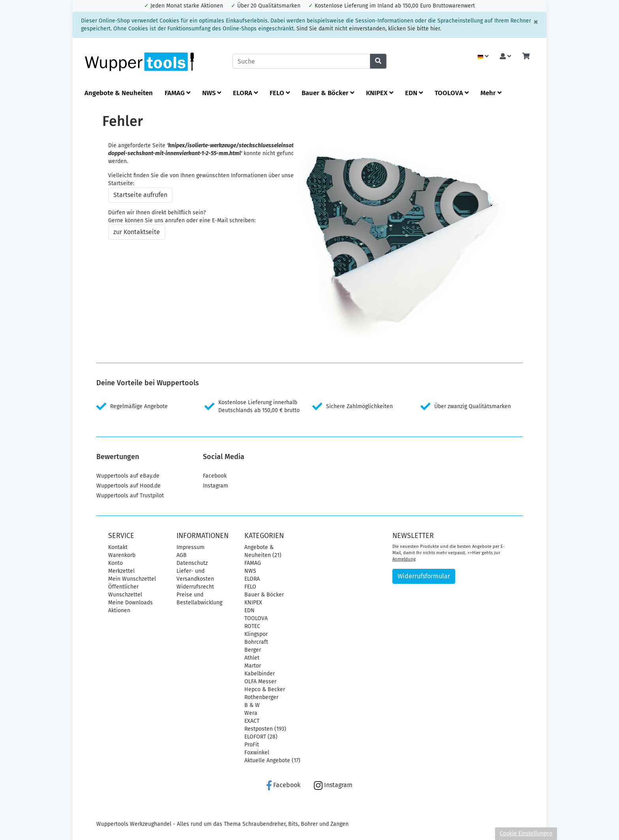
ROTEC (252, 626)
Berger (253, 650)
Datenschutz (192, 563)
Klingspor (256, 634)
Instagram (216, 486)
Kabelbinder (260, 674)
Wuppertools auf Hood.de (128, 486)
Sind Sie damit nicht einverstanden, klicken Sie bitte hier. (369, 29)
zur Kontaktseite (137, 232)
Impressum (190, 547)
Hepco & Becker (265, 689)
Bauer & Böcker (328, 93)
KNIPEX (380, 93)
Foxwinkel (257, 753)
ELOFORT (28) (261, 737)
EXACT (252, 721)
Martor (253, 666)
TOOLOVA (452, 93)
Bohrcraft (256, 642)
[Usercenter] (506, 57)
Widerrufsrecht (195, 587)
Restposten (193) (265, 729)
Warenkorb (122, 555)
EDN (414, 93)
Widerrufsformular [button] (424, 576)
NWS (212, 93)
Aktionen (119, 610)
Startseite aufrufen (140, 195)
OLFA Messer (260, 682)
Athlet (252, 658)
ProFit (252, 745)
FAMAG (177, 93)
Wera (251, 713)
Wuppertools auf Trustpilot (130, 496)
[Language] (483, 57)
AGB (182, 555)
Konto (115, 563)
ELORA (245, 93)
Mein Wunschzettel (132, 579)
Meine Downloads (130, 603)
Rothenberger (261, 697)
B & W (252, 705)
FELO (280, 93)
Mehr (491, 93)
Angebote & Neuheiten (119, 93)
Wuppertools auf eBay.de (128, 476)
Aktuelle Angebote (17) (272, 760)
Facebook (215, 476)
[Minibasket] (526, 57)
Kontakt (118, 547)
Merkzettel (121, 571)
